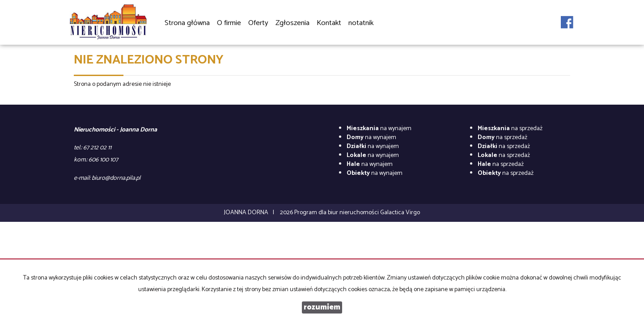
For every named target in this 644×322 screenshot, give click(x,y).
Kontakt (329, 23)
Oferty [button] (258, 23)
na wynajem (379, 129)
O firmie (229, 23)
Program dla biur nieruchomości (337, 213)
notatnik (361, 23)
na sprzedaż (510, 129)
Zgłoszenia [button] (292, 23)
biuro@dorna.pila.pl (116, 178)
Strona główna (187, 23)
